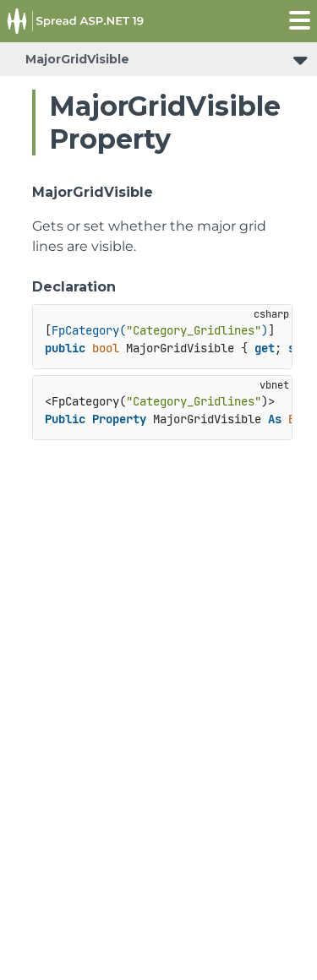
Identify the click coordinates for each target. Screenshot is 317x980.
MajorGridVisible (77, 59)
